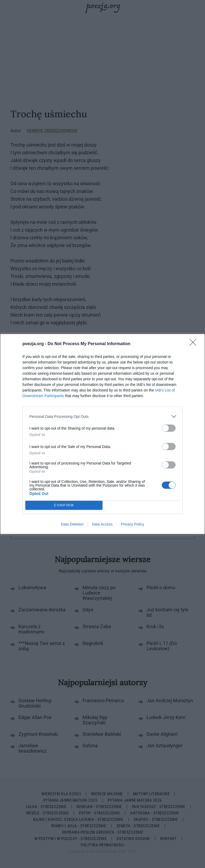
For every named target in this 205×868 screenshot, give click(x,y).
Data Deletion (72, 524)
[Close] (195, 344)
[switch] (169, 428)
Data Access (102, 524)
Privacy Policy (133, 524)
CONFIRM (64, 505)
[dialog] (102, 434)
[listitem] (102, 416)
